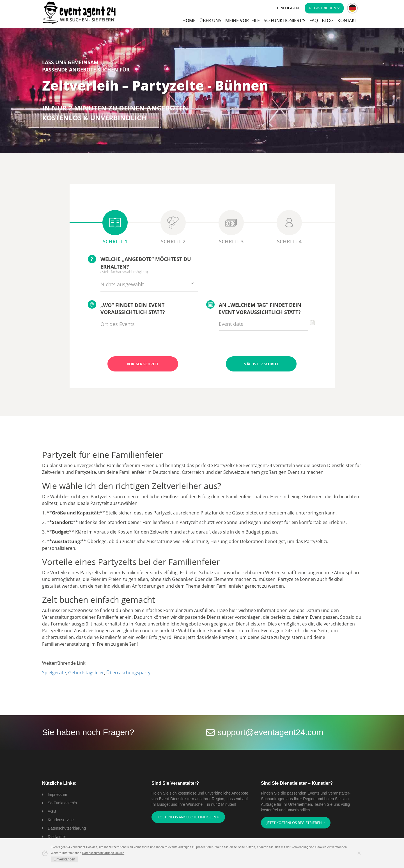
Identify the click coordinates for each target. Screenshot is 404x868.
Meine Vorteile (243, 20)
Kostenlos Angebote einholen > (188, 817)
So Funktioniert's (62, 803)
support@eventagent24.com (270, 732)
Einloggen (288, 8)
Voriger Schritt (143, 364)
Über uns (210, 20)
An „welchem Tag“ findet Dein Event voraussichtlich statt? (254, 308)
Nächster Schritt (261, 364)
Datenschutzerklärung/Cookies (103, 853)
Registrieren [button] (324, 8)
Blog (328, 20)
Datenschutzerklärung (67, 828)
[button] (352, 8)
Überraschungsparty (128, 673)
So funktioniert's (285, 20)
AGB (52, 811)
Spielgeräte (54, 673)
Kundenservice (61, 820)
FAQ (314, 20)
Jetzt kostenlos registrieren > (296, 823)
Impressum (57, 795)
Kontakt (347, 20)
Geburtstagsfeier (86, 673)
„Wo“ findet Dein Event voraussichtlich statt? (126, 308)
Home (189, 20)
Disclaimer (57, 837)
